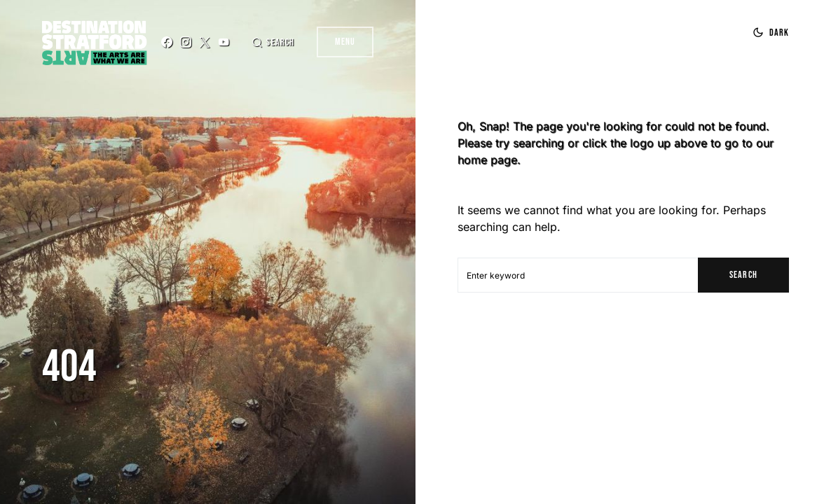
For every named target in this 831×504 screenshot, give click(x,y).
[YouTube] (224, 42)
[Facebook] (167, 42)
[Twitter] (205, 42)
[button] (273, 42)
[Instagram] (186, 42)
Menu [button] (345, 42)
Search (743, 275)
